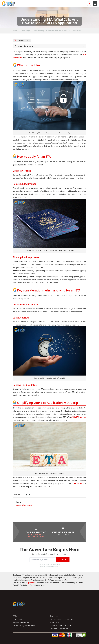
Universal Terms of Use (59, 629)
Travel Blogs (25, 31)
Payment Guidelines (21, 622)
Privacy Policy (55, 622)
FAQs (15, 616)
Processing (17, 619)
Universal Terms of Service (60, 626)
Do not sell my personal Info (24, 626)
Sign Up (63, 560)
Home (15, 31)
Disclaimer (54, 616)
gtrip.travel (33, 583)
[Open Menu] (95, 4)
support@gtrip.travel (24, 505)
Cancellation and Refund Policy (62, 619)
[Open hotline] (89, 4)
